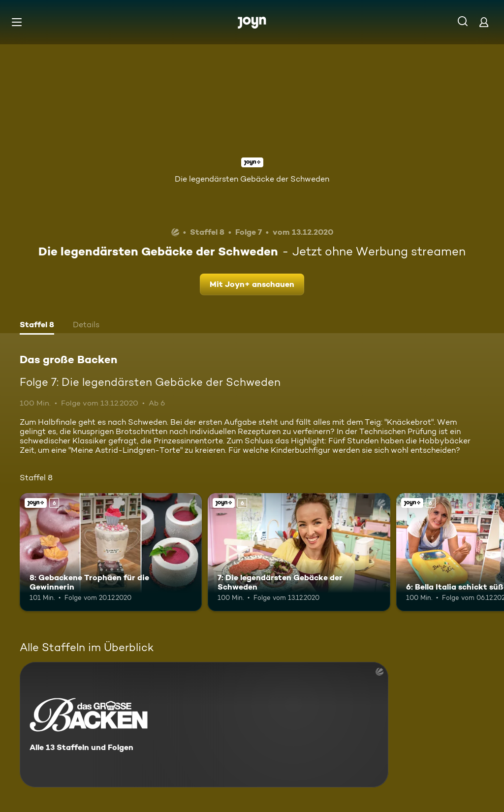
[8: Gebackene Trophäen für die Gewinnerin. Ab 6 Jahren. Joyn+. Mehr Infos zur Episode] (111, 552)
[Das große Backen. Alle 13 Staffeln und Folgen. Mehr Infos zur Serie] (204, 725)
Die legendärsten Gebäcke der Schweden (252, 179)
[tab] (37, 326)
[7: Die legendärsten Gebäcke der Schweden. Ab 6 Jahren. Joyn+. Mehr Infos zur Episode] (299, 552)
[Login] (484, 22)
